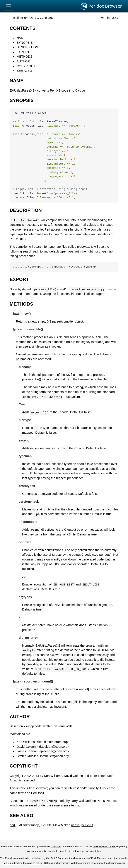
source (40, 18)
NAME (21, 38)
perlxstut (87, 825)
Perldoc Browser (101, 6)
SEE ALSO (24, 71)
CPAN (49, 18)
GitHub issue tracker (104, 846)
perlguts (105, 555)
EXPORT (23, 52)
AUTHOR (23, 61)
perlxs (75, 825)
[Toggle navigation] (9, 6)
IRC (46, 863)
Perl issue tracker (12, 863)
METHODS (24, 57)
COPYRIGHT (26, 66)
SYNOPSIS (25, 43)
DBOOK (56, 846)
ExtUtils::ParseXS (22, 18)
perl (12, 825)
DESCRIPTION (27, 47)
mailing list (33, 863)
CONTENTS (23, 28)
